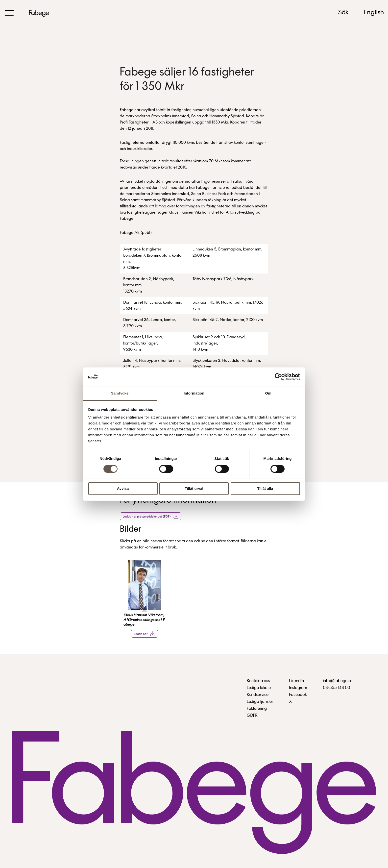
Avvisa (123, 489)
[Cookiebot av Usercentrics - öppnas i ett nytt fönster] (278, 377)
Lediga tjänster (260, 702)
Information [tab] (194, 393)
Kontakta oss (258, 681)
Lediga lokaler (259, 688)
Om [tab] (268, 393)
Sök (343, 13)
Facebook (298, 695)
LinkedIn (296, 681)
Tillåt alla (265, 489)
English (374, 13)
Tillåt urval (194, 489)
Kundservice (258, 695)
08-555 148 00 (337, 688)
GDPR (252, 716)
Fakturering (257, 709)
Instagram (298, 688)
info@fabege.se (338, 681)
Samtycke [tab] (120, 393)
